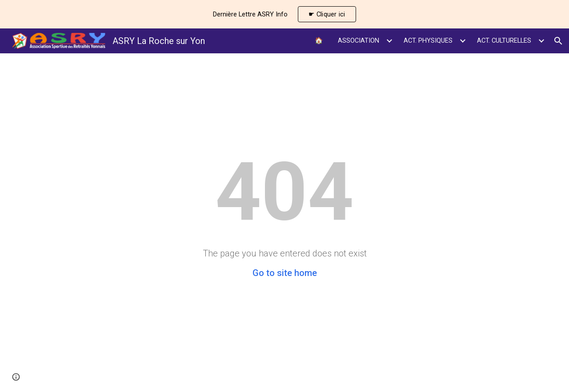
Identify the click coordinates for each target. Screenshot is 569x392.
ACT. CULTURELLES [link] (504, 40)
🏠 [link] (319, 40)
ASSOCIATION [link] (359, 40)
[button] (558, 41)
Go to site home (285, 273)
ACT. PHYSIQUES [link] (428, 40)
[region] (284, 14)
